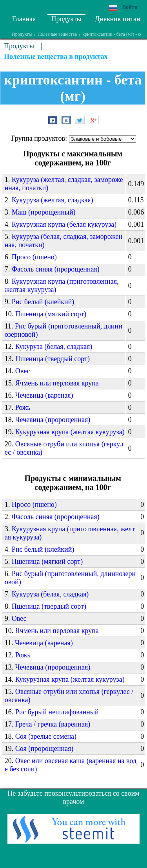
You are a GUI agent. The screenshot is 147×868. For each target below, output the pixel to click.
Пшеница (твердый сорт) (53, 359)
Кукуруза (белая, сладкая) (54, 347)
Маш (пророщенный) (44, 212)
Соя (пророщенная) (44, 749)
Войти (130, 7)
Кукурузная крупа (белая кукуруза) (64, 224)
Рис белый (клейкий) (43, 302)
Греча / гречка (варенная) (53, 724)
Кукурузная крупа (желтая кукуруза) (70, 432)
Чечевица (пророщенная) (53, 420)
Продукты (66, 19)
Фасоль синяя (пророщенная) (56, 269)
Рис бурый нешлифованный (57, 712)
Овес (23, 371)
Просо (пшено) (34, 257)
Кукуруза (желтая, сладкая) (53, 200)
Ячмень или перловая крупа (57, 383)
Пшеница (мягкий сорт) (51, 314)
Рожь (23, 407)
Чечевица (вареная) (44, 395)
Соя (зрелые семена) (46, 736)
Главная (24, 19)
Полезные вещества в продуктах (56, 57)
